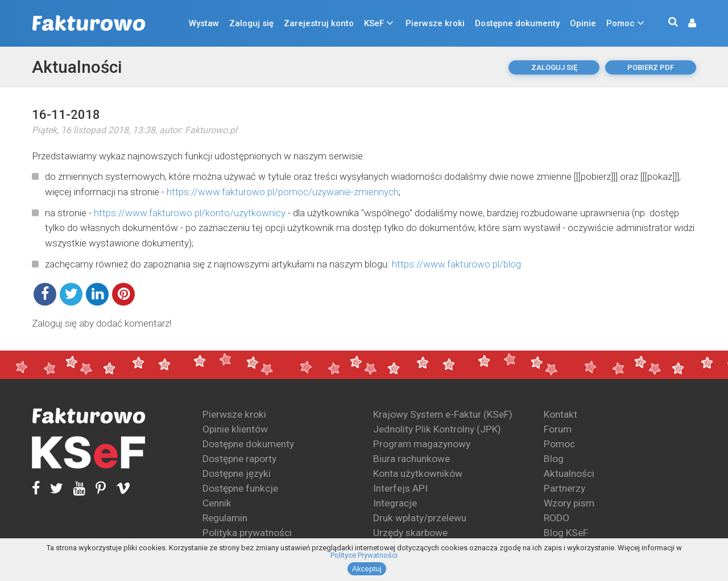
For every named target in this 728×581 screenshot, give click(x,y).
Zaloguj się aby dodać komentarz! (102, 323)
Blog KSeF (566, 533)
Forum (558, 429)
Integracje (395, 503)
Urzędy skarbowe (410, 533)
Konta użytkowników (418, 473)
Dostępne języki (237, 473)
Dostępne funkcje (240, 488)
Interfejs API (400, 488)
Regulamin (225, 518)
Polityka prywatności (247, 533)
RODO (557, 518)
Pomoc (621, 23)
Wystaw (204, 23)
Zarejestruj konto (319, 23)
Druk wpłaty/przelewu (420, 518)
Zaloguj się (251, 23)
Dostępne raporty (239, 459)
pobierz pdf (651, 67)
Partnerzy (564, 488)
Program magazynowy (422, 444)
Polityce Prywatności (364, 555)
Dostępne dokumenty (517, 23)
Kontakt (561, 414)
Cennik (217, 503)
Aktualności (77, 67)
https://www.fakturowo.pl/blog (456, 264)
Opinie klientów (235, 429)
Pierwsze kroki (435, 23)
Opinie (583, 23)
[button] (686, 24)
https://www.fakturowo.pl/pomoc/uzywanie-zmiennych (283, 192)
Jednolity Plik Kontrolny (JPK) (437, 429)
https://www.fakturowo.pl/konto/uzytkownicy (190, 213)
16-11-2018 (66, 115)
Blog (554, 459)
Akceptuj (367, 569)
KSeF (374, 23)
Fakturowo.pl (211, 130)
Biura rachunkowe (411, 459)
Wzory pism (569, 503)
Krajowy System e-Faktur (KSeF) (443, 414)
